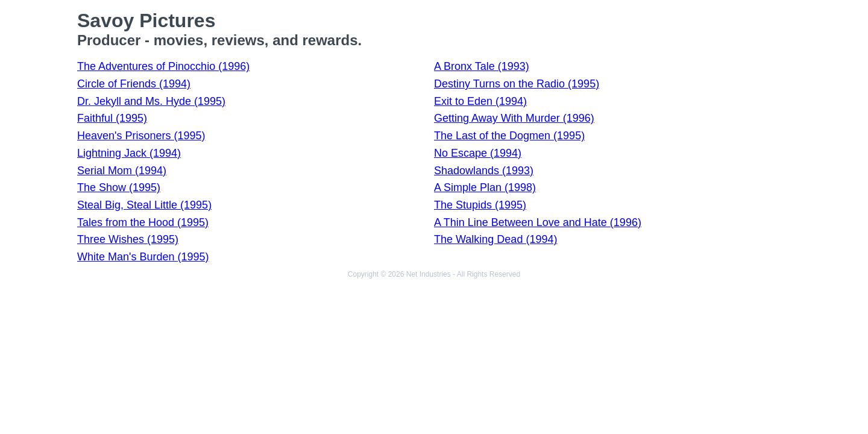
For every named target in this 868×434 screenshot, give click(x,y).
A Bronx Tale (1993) (482, 66)
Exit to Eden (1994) (480, 101)
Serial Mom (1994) (122, 171)
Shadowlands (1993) (484, 171)
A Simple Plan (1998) (485, 187)
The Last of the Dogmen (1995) (509, 136)
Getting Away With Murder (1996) (514, 118)
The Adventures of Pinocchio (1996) (163, 66)
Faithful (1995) (112, 118)
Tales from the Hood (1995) (143, 222)
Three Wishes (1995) (128, 239)
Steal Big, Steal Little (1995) (144, 205)
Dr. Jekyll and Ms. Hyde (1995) (151, 101)
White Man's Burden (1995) (143, 257)
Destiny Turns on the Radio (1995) (517, 84)
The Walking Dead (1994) (495, 239)
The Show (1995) (119, 187)
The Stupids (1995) (480, 205)
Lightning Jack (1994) (129, 153)
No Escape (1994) (478, 153)
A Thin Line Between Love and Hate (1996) (538, 222)
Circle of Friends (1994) (134, 84)
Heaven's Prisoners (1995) (141, 136)
